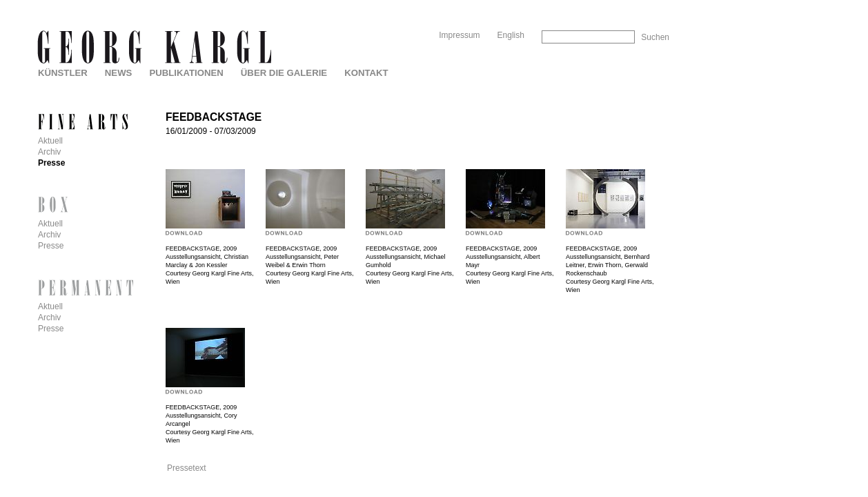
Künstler (63, 73)
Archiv (49, 152)
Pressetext (187, 468)
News (119, 73)
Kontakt (366, 73)
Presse (51, 163)
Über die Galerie (284, 73)
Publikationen (186, 73)
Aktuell (50, 141)
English (511, 35)
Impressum (459, 35)
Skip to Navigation (643, 5)
